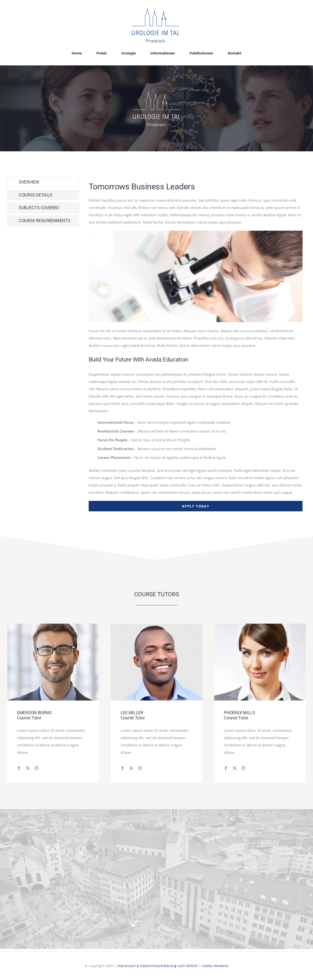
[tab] (43, 182)
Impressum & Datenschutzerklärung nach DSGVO (157, 966)
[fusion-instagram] (37, 768)
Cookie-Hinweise (215, 966)
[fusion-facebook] (19, 768)
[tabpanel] (196, 344)
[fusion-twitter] (28, 768)
